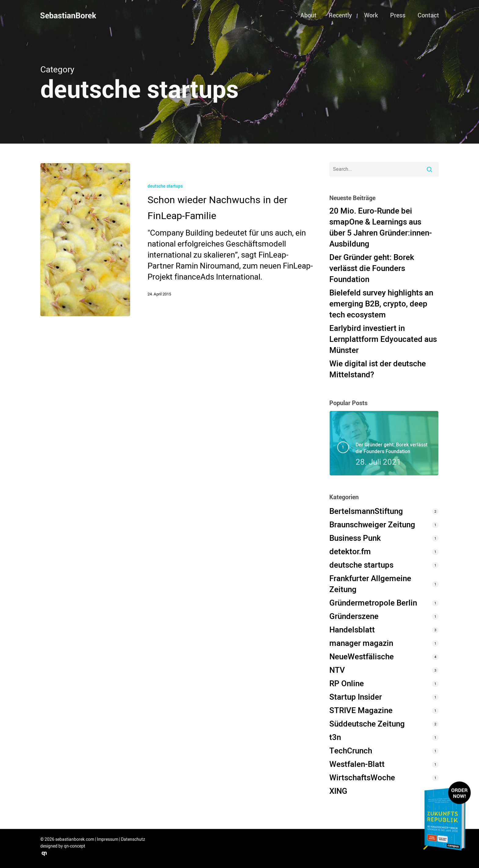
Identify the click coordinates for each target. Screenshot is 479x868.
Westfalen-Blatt (357, 764)
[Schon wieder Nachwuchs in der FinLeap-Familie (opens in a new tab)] (222, 240)
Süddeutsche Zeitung (367, 724)
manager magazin (361, 643)
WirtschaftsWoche (362, 778)
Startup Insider (356, 697)
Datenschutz (133, 839)
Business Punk (355, 538)
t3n (335, 738)
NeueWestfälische (362, 657)
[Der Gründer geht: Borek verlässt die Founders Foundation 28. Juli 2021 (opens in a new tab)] (393, 455)
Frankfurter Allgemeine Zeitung (370, 584)
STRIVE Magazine (361, 711)
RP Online (347, 684)
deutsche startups (165, 186)
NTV (337, 670)
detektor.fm (350, 552)
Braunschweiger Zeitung (372, 525)
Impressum (108, 839)
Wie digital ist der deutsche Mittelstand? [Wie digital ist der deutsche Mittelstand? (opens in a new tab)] (378, 369)
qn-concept (75, 846)
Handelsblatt (352, 630)
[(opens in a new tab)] (85, 240)
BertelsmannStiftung (366, 511)
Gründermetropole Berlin (373, 603)
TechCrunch (351, 751)
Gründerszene (354, 617)
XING (338, 791)
